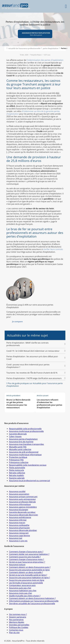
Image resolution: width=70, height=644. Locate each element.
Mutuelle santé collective (20, 449)
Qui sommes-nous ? (18, 614)
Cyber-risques (15, 436)
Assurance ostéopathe (19, 525)
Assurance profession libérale (22, 502)
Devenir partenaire (18, 617)
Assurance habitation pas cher (23, 591)
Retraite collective (17, 473)
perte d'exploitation (51, 48)
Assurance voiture (17, 565)
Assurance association (19, 494)
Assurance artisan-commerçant (23, 497)
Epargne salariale (17, 478)
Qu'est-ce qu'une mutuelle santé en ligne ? (28, 575)
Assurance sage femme (19, 536)
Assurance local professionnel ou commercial (29, 481)
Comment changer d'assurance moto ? (26, 559)
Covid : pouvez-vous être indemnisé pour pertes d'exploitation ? (28, 366)
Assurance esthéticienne (20, 517)
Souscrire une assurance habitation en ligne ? (29, 578)
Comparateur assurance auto (22, 585)
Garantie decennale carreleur (22, 512)
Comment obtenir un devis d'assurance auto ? (30, 567)
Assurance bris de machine (21, 442)
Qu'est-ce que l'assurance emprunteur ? (27, 562)
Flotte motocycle (16, 470)
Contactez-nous (16, 630)
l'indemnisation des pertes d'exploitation (45, 60)
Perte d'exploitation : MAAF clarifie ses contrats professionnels (27, 344)
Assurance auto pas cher (20, 588)
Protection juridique (18, 457)
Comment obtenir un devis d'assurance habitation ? (32, 598)
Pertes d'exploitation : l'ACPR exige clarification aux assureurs (34, 378)
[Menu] (66, 6)
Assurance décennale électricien (24, 515)
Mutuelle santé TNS (18, 447)
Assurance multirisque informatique (25, 455)
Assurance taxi (16, 538)
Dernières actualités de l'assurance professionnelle (32, 604)
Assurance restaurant (19, 533)
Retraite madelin (16, 475)
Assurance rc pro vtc (18, 541)
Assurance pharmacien (19, 528)
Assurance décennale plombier (23, 530)
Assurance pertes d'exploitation (23, 439)
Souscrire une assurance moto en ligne (27, 580)
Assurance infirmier (18, 520)
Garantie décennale (18, 434)
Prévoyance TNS (16, 460)
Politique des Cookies (19, 627)
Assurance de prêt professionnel (24, 452)
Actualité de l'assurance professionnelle (24, 48)
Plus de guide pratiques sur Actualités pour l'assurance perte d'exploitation (35, 385)
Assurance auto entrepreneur (22, 499)
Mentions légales (17, 622)
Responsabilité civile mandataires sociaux (28, 465)
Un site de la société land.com (16, 6)
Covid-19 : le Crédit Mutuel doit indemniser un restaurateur (33, 351)
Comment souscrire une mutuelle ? (25, 557)
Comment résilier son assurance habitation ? (29, 554)
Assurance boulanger (19, 510)
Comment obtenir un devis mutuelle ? (26, 572)
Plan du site (14, 633)
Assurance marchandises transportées (26, 444)
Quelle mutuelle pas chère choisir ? (25, 596)
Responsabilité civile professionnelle (25, 429)
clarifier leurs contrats (53, 249)
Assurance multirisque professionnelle (26, 431)
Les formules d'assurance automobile (26, 583)
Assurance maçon (17, 523)
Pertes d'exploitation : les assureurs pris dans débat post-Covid (32, 358)
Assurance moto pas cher (21, 593)
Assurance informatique (20, 504)
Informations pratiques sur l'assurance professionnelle (34, 601)
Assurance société (17, 491)
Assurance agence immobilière (23, 507)
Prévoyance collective (19, 462)
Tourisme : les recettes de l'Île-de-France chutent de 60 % (32, 373)
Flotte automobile (17, 468)
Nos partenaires (16, 620)
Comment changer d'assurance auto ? (26, 552)
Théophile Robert (36, 55)
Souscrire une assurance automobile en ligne (29, 570)
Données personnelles (19, 625)
